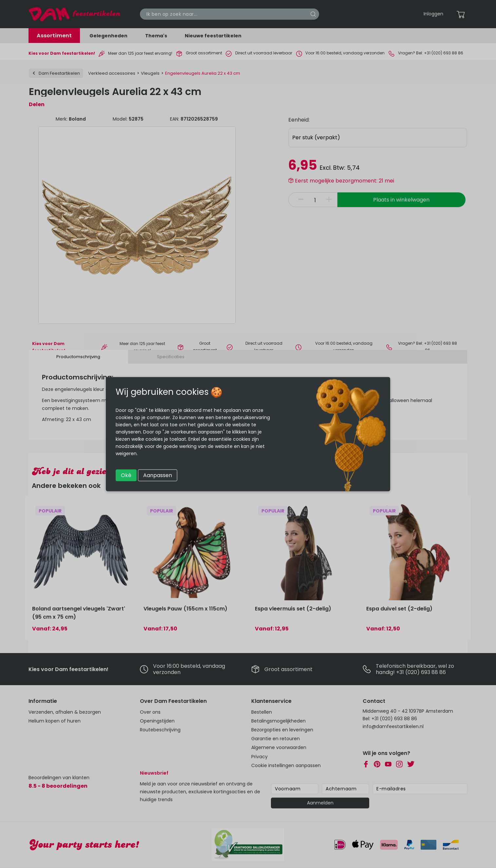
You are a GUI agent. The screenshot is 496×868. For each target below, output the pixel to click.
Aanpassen (158, 475)
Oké (126, 475)
